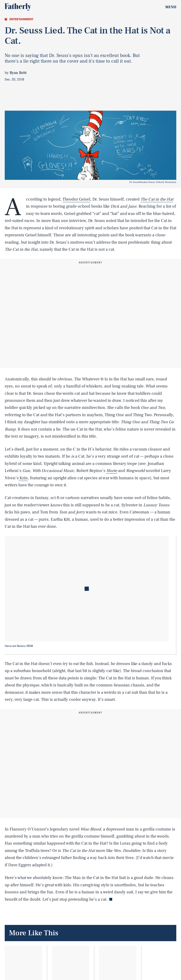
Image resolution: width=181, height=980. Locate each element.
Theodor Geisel (76, 199)
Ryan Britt (18, 73)
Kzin (23, 478)
